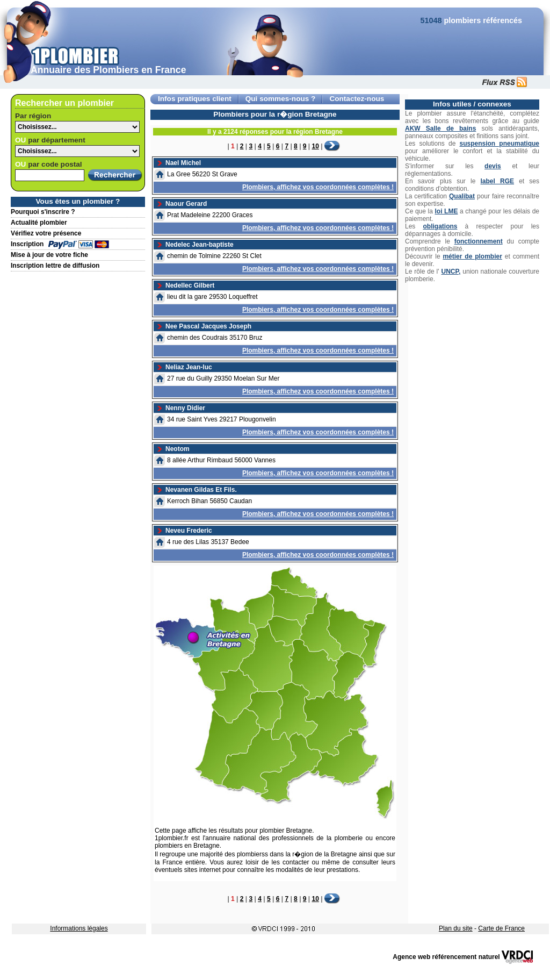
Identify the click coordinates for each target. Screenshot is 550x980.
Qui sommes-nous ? (281, 99)
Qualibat (462, 196)
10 (316, 146)
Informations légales (79, 928)
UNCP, (451, 271)
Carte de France (501, 928)
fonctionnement (479, 241)
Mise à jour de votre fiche (49, 255)
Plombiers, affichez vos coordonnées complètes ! (318, 187)
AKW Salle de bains (440, 128)
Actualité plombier (39, 223)
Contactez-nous (357, 99)
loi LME (446, 211)
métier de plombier (472, 256)
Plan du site (456, 928)
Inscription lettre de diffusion (55, 266)
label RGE (497, 181)
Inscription (27, 244)
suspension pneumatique (500, 144)
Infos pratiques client (195, 99)
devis (493, 166)
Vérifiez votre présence (46, 233)
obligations (440, 226)
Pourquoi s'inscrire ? (43, 212)
